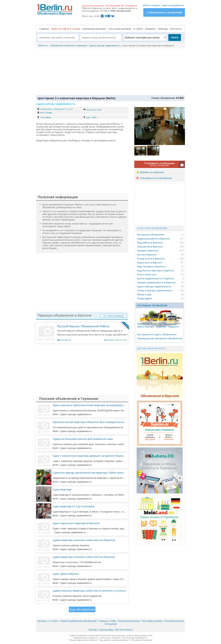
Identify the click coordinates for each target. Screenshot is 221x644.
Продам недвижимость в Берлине (156, 282)
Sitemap (93, 630)
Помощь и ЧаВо (107, 621)
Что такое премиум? (113, 316)
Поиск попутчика (147, 274)
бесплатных (97, 6)
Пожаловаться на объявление (156, 178)
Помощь (163, 29)
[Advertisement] (110, 71)
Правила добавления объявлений (79, 621)
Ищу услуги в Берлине (150, 262)
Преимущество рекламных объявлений (160, 338)
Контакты (176, 29)
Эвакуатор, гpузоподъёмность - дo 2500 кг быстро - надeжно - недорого (158, 325)
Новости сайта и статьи (66, 29)
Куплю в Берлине (147, 254)
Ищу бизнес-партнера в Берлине (155, 270)
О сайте (138, 29)
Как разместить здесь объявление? (157, 334)
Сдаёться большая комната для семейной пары (83, 439)
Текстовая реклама (120, 29)
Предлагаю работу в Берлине (153, 239)
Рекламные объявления (151, 235)
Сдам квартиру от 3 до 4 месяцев (74, 506)
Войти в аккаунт (152, 5)
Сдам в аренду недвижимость (154, 286)
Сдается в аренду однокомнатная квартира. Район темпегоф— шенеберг (99, 473)
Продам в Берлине (148, 250)
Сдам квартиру (62, 489)
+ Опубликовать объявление (164, 12)
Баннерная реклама (94, 29)
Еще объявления (82, 609)
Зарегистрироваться (173, 5)
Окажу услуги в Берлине (151, 258)
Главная (44, 29)
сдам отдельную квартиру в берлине (76, 523)
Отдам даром (144, 298)
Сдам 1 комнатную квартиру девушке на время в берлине (90, 456)
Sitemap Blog (106, 630)
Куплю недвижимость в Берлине (156, 278)
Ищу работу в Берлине (150, 243)
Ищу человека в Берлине (151, 266)
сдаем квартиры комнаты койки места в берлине (84, 540)
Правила (150, 29)
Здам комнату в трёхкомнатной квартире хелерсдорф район (91, 405)
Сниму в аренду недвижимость (155, 290)
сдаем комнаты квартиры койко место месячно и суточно (89, 591)
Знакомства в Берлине (150, 247)
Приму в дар (144, 294)
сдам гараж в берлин (66, 574)
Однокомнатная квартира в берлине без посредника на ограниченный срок (101, 422)
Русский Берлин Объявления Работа (83, 326)
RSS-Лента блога (124, 630)
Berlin (48, 117)
